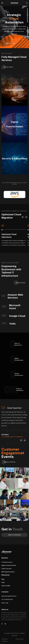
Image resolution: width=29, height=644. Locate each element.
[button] (27, 3)
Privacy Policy (20, 639)
